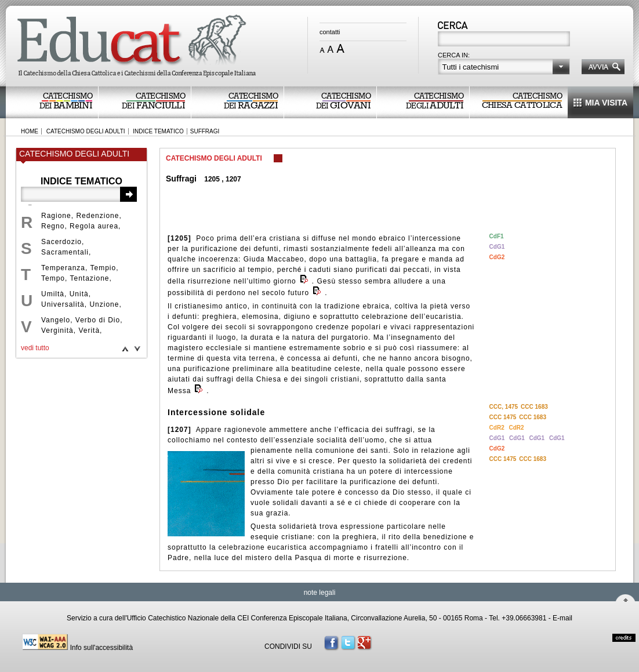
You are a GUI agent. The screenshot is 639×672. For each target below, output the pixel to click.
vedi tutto (35, 348)
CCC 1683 (534, 407)
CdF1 (497, 236)
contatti (330, 32)
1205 (212, 179)
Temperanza (63, 268)
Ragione (56, 216)
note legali (320, 593)
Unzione (104, 304)
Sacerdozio (61, 242)
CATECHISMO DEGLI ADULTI (86, 131)
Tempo (53, 278)
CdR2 (498, 428)
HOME (30, 131)
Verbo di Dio (98, 320)
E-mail (562, 618)
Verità (89, 330)
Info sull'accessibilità (101, 648)
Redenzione (97, 216)
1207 (233, 179)
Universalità (63, 304)
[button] (504, 67)
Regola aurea (94, 226)
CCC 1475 (503, 417)
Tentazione (89, 278)
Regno (53, 226)
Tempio (104, 268)
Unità (79, 294)
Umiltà (53, 294)
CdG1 (497, 247)
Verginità (57, 330)
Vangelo (56, 320)
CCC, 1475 (504, 407)
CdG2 (497, 257)
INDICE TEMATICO (158, 131)
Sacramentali (65, 252)
